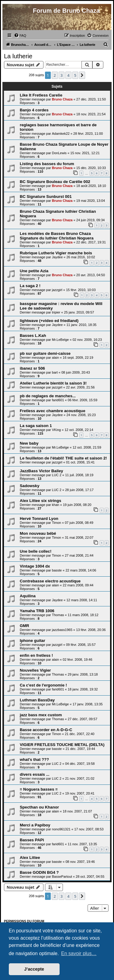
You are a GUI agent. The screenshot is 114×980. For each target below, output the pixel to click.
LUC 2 (57, 475)
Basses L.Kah (33, 336)
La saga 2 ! (30, 286)
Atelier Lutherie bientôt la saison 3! (53, 383)
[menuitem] (20, 36)
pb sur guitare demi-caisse (45, 353)
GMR (24, 626)
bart (55, 372)
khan (56, 505)
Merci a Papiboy (35, 825)
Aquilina (28, 596)
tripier (56, 312)
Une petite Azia (34, 271)
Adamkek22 (61, 134)
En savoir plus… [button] (79, 953)
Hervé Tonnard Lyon (39, 519)
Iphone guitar (33, 641)
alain (55, 358)
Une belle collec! (36, 551)
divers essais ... (35, 774)
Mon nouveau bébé (38, 533)
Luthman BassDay (37, 700)
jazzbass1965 (62, 630)
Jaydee (57, 257)
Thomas (58, 615)
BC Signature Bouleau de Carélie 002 (55, 182)
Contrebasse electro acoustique (50, 581)
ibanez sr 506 (32, 368)
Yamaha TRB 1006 (37, 611)
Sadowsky (30, 486)
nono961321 (61, 829)
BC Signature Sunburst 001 (46, 197)
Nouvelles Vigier (35, 670)
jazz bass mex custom (41, 715)
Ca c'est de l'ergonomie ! (43, 685)
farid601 (58, 400)
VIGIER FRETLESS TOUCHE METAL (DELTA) (62, 745)
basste (57, 570)
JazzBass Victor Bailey (41, 471)
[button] (82, 75)
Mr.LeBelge (60, 340)
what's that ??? (34, 760)
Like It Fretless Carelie (41, 95)
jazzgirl (57, 290)
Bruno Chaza (62, 99)
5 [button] (75, 75)
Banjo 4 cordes (34, 110)
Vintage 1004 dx (35, 566)
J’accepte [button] (34, 969)
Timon (57, 523)
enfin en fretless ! (36, 655)
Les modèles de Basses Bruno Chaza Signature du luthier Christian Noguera (57, 236)
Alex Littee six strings (40, 501)
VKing (56, 430)
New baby (29, 443)
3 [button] (62, 75)
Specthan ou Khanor (39, 807)
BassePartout (62, 877)
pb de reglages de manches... (48, 396)
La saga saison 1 (36, 426)
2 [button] (55, 75)
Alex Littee (30, 858)
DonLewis (59, 153)
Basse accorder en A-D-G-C (46, 730)
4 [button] (68, 75)
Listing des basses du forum (47, 164)
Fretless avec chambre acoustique (53, 411)
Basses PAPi (32, 840)
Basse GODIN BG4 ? (39, 872)
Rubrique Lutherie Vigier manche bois (56, 253)
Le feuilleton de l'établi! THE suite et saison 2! (63, 458)
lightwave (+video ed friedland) (49, 321)
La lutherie (18, 56)
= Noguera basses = (39, 789)
